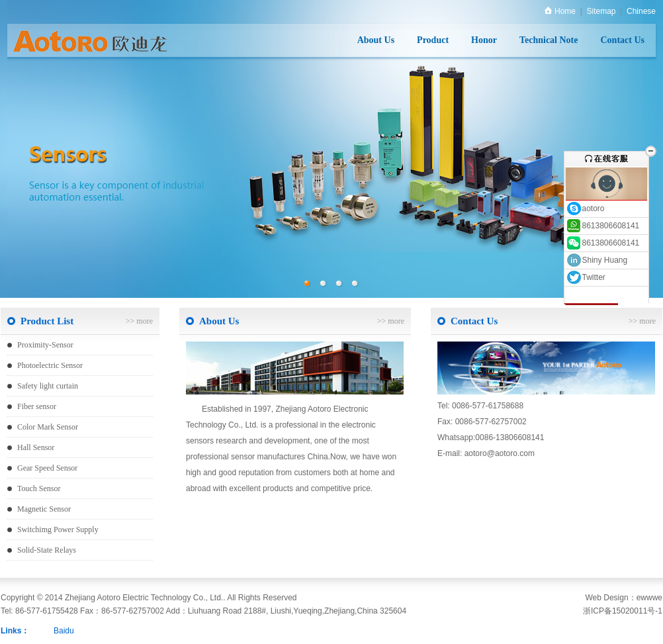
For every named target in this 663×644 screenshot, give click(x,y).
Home (560, 11)
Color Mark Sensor (48, 427)
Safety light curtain (48, 386)
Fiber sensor (37, 406)
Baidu (64, 631)
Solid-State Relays (47, 550)
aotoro (585, 208)
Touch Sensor (39, 488)
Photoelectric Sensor (50, 365)
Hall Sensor (36, 447)
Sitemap (601, 11)
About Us (376, 40)
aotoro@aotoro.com (500, 453)
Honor (484, 40)
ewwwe (649, 598)
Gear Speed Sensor (47, 468)
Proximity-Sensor (45, 345)
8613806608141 (603, 226)
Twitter (586, 277)
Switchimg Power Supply (58, 529)
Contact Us (623, 40)
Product (433, 40)
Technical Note (549, 40)
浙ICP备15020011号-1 (623, 611)
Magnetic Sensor (44, 509)
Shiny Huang (597, 260)
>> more (139, 321)
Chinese (641, 11)
